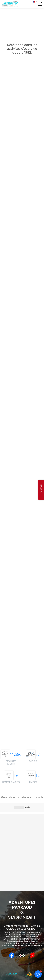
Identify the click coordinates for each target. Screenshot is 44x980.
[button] (36, 2)
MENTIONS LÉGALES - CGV (22, 977)
